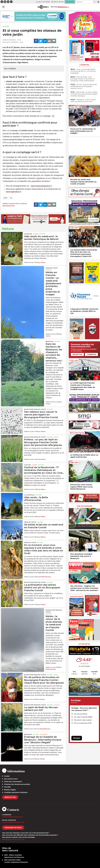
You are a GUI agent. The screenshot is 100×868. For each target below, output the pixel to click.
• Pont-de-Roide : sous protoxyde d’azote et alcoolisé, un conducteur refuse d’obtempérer (82, 79)
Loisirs (36, 234)
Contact (7, 776)
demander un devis (13, 828)
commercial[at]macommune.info (13, 822)
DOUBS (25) (28, 234)
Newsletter (10, 797)
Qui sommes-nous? (11, 779)
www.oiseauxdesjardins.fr (41, 186)
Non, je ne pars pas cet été (83, 723)
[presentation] (70, 518)
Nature (6, 26)
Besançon (49, 341)
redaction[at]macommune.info (13, 817)
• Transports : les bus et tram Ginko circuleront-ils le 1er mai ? (83, 101)
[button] (94, 2)
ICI (53, 116)
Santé (56, 437)
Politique (43, 734)
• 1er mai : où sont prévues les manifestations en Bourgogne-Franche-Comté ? (84, 86)
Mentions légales (10, 790)
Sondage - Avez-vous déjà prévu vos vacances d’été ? (84, 709)
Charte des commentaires (13, 782)
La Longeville (29, 495)
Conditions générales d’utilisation (16, 792)
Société (57, 705)
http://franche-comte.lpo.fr (23, 106)
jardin (6, 198)
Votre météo (84, 644)
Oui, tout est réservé (81, 714)
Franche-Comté (52, 268)
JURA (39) (27, 465)
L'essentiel (84, 65)
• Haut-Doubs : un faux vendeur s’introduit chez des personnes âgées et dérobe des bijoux (84, 94)
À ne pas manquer (84, 506)
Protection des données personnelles (17, 784)
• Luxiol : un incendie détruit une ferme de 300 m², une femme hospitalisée (83, 71)
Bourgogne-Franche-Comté (35, 409)
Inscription (77, 354)
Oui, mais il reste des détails (83, 717)
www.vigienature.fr (14, 192)
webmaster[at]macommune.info (13, 839)
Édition (54, 7)
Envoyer (77, 738)
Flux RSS (7, 787)
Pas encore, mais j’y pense (83, 720)
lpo (11, 198)
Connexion (91, 354)
